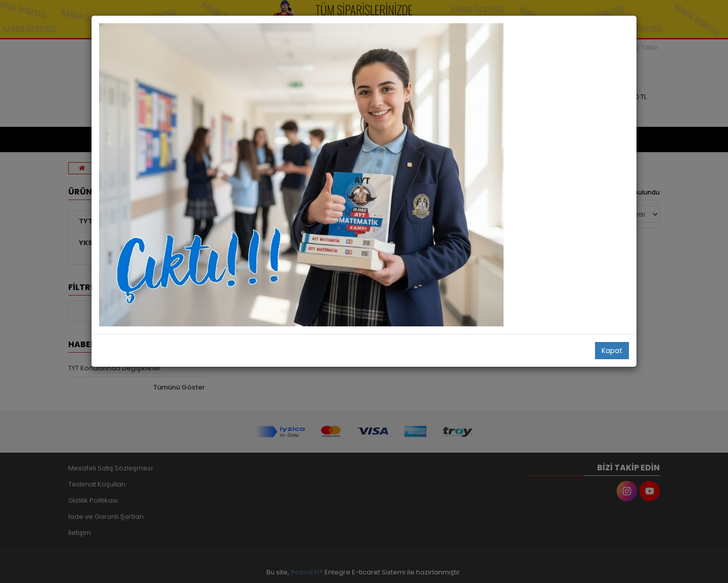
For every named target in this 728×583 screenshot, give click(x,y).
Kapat (612, 351)
